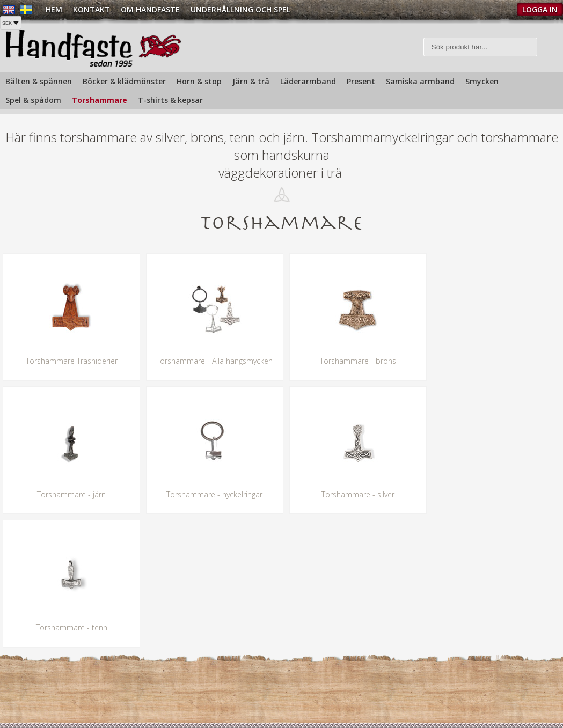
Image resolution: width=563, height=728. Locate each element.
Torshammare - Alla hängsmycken (211, 361)
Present (361, 81)
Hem (54, 9)
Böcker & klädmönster (124, 81)
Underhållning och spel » (328, 698)
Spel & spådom (33, 100)
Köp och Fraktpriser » (471, 679)
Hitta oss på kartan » (36, 709)
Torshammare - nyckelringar (71, 494)
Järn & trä (251, 81)
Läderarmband (308, 81)
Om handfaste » (313, 671)
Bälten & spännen (39, 81)
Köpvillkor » (454, 699)
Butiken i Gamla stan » (324, 685)
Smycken (482, 81)
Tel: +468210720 (28, 683)
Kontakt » (450, 660)
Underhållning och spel (240, 9)
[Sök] (480, 47)
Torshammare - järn (493, 361)
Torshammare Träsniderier (71, 361)
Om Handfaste (150, 9)
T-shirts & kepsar (170, 100)
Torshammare (100, 100)
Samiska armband (420, 81)
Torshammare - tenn (352, 494)
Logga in (540, 9)
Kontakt (92, 9)
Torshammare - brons (352, 361)
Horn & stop (199, 81)
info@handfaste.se (32, 696)
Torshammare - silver (211, 494)
